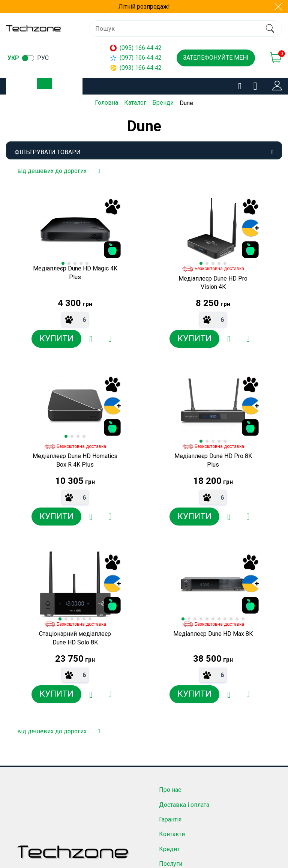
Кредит (169, 671)
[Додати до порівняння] (87, 339)
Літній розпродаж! (144, 7)
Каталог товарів (50, 86)
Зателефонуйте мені (216, 58)
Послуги (171, 686)
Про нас (170, 612)
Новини (170, 701)
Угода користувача (185, 730)
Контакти (172, 656)
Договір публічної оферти (195, 716)
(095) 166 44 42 (136, 48)
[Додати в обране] (69, 339)
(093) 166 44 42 (136, 68)
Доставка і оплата (184, 627)
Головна (106, 103)
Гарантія (170, 642)
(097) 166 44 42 (136, 58)
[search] (270, 29)
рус (43, 58)
